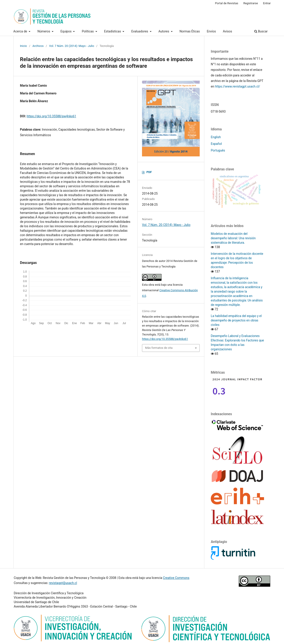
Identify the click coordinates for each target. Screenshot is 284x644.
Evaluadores (140, 31)
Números (44, 31)
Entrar (267, 3)
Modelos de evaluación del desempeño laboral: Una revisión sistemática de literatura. (233, 238)
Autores (164, 31)
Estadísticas (113, 31)
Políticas (88, 31)
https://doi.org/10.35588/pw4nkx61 (51, 116)
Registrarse (251, 3)
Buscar (261, 31)
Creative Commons (176, 578)
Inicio (23, 46)
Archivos (38, 46)
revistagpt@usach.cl (63, 583)
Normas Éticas (190, 31)
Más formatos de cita (159, 348)
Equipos (66, 31)
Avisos (228, 31)
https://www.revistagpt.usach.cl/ (238, 86)
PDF (149, 172)
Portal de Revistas (227, 3)
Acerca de (21, 31)
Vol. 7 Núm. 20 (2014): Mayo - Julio (72, 46)
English (216, 137)
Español (216, 144)
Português (218, 150)
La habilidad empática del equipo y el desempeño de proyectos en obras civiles (236, 320)
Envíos (211, 31)
